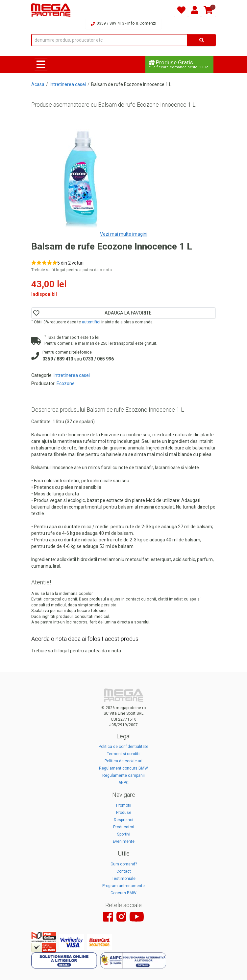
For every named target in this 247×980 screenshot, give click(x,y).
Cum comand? (124, 864)
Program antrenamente (124, 886)
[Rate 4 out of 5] (49, 262)
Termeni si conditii (124, 754)
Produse (124, 813)
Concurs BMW (124, 893)
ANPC (124, 783)
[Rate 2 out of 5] (39, 262)
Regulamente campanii (124, 775)
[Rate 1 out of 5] (34, 262)
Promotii (124, 805)
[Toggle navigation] (41, 65)
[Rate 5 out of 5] (55, 262)
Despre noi (124, 820)
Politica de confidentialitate (124, 747)
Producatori (124, 827)
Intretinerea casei (68, 84)
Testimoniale (124, 879)
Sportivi (124, 834)
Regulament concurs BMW (124, 768)
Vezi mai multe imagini (124, 234)
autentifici (91, 322)
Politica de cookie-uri (124, 761)
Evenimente (124, 841)
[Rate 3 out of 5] (44, 262)
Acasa (38, 84)
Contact (124, 871)
